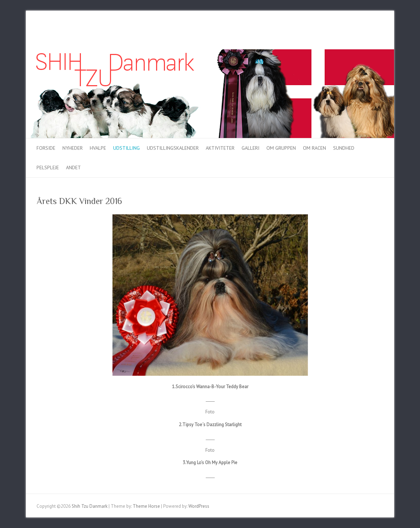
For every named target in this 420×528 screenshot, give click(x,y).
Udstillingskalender (173, 148)
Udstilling (126, 148)
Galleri (250, 148)
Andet (73, 167)
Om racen (314, 148)
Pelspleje (48, 167)
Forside (46, 148)
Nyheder (73, 148)
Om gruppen (281, 148)
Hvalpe (98, 148)
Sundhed (344, 148)
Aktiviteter (220, 148)
